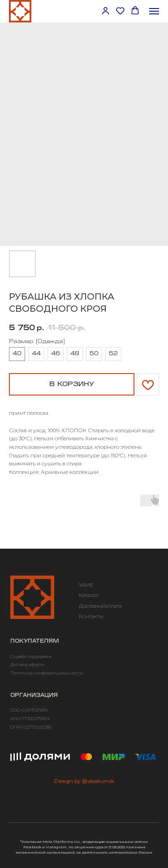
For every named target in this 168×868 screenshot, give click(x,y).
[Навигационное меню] (154, 11)
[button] (106, 11)
